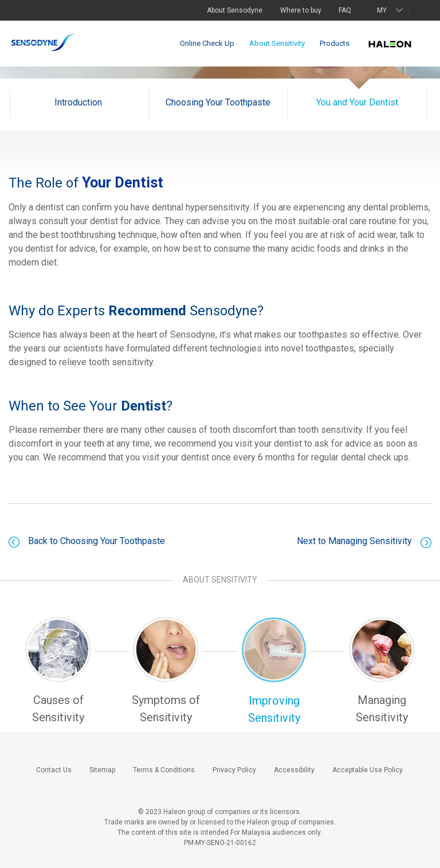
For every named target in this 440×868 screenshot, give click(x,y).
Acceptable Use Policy (368, 770)
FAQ (345, 10)
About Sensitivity (277, 43)
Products (335, 43)
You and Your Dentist (357, 102)
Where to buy (301, 10)
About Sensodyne (235, 10)
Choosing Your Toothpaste (218, 102)
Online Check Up (207, 43)
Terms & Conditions (164, 770)
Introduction (78, 102)
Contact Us (54, 770)
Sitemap (102, 770)
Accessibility (294, 770)
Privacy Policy (234, 770)
